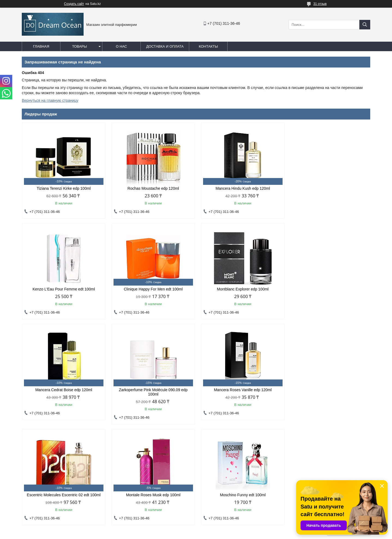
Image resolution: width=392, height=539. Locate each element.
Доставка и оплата (165, 46)
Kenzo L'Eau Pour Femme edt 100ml (329, 188)
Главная (41, 46)
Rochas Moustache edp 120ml (152, 188)
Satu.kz (219, 529)
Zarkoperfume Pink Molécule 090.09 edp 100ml (329, 291)
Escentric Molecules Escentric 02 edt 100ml (152, 394)
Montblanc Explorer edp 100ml (152, 289)
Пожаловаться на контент (221, 534)
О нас (122, 46)
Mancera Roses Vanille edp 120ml (63, 394)
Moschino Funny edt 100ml (329, 394)
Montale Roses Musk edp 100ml (240, 394)
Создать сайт (74, 4)
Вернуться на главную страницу (50, 100)
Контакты (208, 46)
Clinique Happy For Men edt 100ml (63, 289)
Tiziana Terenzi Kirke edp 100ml (63, 188)
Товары (80, 46)
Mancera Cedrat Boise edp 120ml (240, 289)
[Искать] (365, 25)
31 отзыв (320, 4)
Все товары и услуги (347, 431)
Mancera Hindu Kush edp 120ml (240, 188)
